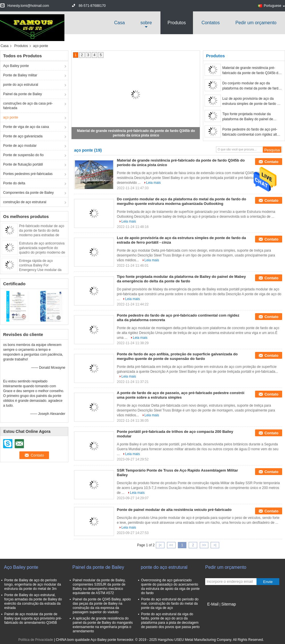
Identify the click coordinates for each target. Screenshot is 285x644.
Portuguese (274, 6)
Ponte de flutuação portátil (23, 164)
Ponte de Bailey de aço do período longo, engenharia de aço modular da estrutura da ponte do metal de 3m (33, 584)
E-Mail (213, 604)
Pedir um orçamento (256, 23)
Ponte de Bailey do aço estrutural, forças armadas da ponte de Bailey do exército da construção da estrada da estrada (33, 601)
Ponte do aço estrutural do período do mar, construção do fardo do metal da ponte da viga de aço (170, 604)
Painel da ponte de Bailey (23, 94)
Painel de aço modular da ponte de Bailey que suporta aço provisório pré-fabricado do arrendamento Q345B (33, 618)
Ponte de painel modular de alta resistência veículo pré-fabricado (174, 510)
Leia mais (153, 183)
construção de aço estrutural (25, 202)
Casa (119, 23)
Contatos (211, 23)
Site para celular (219, 611)
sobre (146, 23)
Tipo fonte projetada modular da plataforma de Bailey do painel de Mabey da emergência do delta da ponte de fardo (248, 117)
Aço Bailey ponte (16, 66)
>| (215, 545)
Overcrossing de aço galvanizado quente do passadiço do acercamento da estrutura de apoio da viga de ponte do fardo (170, 587)
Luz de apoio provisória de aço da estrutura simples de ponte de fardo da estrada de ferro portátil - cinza (252, 101)
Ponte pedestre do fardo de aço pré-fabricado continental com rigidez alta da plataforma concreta (251, 132)
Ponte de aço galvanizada (23, 136)
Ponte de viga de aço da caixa (26, 127)
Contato (271, 162)
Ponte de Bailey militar (20, 75)
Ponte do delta (14, 183)
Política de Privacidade (36, 640)
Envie (268, 582)
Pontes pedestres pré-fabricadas (28, 174)
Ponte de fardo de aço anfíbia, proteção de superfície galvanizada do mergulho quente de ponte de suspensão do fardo (177, 356)
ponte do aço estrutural (21, 85)
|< (160, 545)
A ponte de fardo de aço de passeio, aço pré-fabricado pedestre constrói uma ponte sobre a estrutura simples (181, 395)
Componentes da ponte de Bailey (28, 193)
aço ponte (11, 117)
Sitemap (228, 604)
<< (171, 545)
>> (204, 545)
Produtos (177, 23)
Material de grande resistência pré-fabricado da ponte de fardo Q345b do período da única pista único (251, 71)
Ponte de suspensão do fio (23, 155)
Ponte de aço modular (20, 146)
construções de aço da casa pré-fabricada (28, 106)
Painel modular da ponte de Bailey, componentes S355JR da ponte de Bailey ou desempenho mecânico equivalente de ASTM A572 (99, 587)
